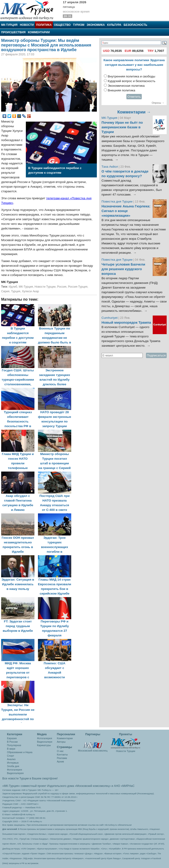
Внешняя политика (122, 90)
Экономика (96, 25)
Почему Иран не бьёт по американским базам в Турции (122, 127)
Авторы (61, 742)
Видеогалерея (15, 773)
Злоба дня (13, 766)
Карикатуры (44, 745)
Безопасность (135, 25)
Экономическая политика (126, 86)
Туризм (79, 25)
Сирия (5, 291)
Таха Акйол (110, 167)
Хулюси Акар (30, 291)
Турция (16, 291)
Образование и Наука (20, 752)
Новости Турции (45, 287)
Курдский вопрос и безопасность (132, 81)
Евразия (12, 738)
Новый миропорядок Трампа (126, 323)
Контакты (62, 755)
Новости (27, 25)
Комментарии (39, 32)
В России (12, 742)
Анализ (11, 759)
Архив (60, 762)
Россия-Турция (78, 287)
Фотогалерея (15, 770)
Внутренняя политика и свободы (132, 76)
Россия (62, 287)
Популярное (14, 745)
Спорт (10, 756)
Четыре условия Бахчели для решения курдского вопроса (123, 269)
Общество (62, 25)
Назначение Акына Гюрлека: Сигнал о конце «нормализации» (126, 211)
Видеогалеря (45, 742)
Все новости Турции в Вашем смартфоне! (30, 778)
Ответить (134, 97)
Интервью (13, 763)
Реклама (62, 758)
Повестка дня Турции (117, 201)
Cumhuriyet (110, 318)
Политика (44, 25)
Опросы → (158, 103)
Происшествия (13, 32)
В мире (11, 749)
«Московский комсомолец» (93, 786)
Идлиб (13, 287)
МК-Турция (9, 25)
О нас (60, 751)
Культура (114, 25)
